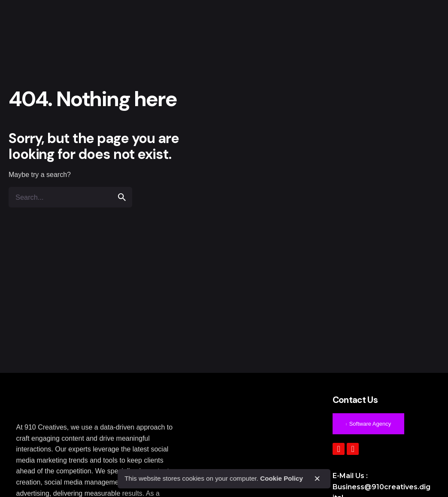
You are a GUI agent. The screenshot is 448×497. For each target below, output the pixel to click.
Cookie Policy (282, 478)
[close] (317, 479)
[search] (122, 197)
